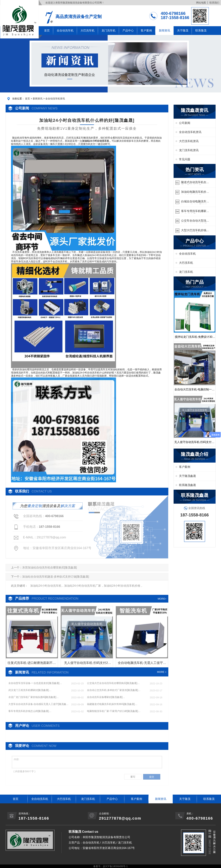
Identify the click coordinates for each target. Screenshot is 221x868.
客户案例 (146, 30)
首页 (47, 30)
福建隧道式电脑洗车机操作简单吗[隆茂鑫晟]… (112, 704)
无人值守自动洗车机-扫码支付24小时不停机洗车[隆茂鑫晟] (87, 664)
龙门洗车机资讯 (189, 150)
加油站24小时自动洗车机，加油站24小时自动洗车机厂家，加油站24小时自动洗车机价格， (87, 586)
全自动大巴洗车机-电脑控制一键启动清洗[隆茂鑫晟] (194, 391)
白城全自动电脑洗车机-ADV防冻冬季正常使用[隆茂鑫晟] (194, 202)
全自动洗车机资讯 (55, 99)
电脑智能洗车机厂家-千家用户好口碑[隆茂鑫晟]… (114, 711)
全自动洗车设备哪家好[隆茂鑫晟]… (106, 697)
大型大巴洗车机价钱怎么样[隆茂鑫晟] (195, 231)
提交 (152, 777)
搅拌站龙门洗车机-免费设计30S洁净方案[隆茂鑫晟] (195, 338)
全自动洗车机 (65, 30)
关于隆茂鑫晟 (187, 476)
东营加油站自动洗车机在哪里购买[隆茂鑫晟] (50, 568)
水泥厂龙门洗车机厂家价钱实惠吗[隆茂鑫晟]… (34, 697)
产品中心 (128, 30)
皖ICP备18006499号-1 (115, 866)
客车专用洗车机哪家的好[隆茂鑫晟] (195, 212)
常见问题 (185, 159)
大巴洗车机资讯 (189, 141)
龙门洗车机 (108, 30)
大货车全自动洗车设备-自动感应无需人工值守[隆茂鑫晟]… (37, 704)
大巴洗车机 (87, 30)
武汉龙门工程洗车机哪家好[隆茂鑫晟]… (30, 690)
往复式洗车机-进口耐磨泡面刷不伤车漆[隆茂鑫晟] (32, 664)
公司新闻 (185, 123)
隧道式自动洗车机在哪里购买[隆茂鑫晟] (195, 183)
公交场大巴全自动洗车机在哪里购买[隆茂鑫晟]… (113, 683)
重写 (133, 777)
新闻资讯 (164, 30)
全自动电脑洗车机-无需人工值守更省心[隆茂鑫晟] (142, 664)
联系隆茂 (201, 30)
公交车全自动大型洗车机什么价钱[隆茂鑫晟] (195, 221)
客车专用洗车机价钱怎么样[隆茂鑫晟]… (30, 711)
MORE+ (162, 599)
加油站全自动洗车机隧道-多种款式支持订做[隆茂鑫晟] (56, 577)
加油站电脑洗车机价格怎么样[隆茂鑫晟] (195, 192)
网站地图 (201, 3)
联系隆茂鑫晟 (187, 485)
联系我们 (214, 3)
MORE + (162, 672)
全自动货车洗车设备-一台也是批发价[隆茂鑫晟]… (35, 683)
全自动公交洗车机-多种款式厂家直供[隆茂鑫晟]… (114, 690)
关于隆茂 (183, 30)
